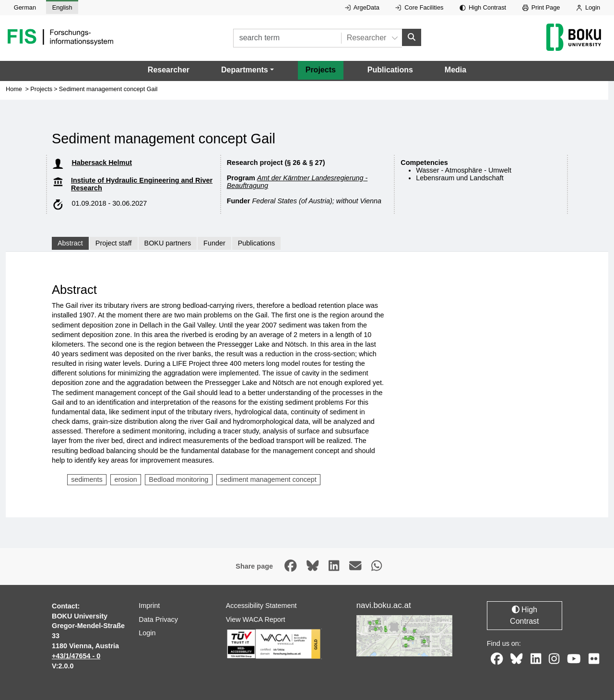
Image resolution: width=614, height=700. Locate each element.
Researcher (169, 70)
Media (455, 70)
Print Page (541, 7)
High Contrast (483, 7)
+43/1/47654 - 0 (76, 656)
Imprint (149, 606)
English (62, 7)
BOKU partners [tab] (168, 244)
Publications (390, 70)
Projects (321, 70)
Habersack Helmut (102, 163)
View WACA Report (256, 619)
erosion (125, 480)
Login (588, 7)
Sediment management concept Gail (108, 89)
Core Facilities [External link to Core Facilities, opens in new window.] (419, 7)
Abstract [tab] (70, 244)
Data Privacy (158, 619)
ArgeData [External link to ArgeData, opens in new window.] (362, 7)
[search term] (287, 38)
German (25, 7)
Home (14, 89)
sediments (87, 480)
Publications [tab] (257, 244)
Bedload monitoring (178, 480)
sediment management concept (268, 480)
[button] (248, 70)
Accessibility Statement (261, 606)
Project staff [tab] (114, 244)
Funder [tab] (214, 244)
